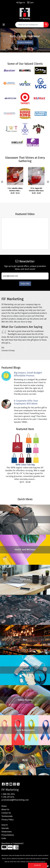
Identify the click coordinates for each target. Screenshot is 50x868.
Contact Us (6, 813)
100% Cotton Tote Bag (25, 465)
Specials (5, 828)
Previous (2, 182)
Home (4, 806)
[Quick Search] (29, 25)
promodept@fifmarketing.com (15, 800)
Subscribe (25, 284)
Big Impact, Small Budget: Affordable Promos (28, 374)
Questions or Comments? (12, 843)
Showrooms (7, 832)
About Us (5, 809)
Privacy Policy (7, 820)
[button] (4, 40)
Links (4, 838)
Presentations (8, 835)
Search (5, 825)
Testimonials (7, 816)
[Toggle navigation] (4, 25)
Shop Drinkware (15, 42)
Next (48, 182)
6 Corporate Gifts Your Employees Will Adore (26, 402)
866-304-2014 (9, 794)
